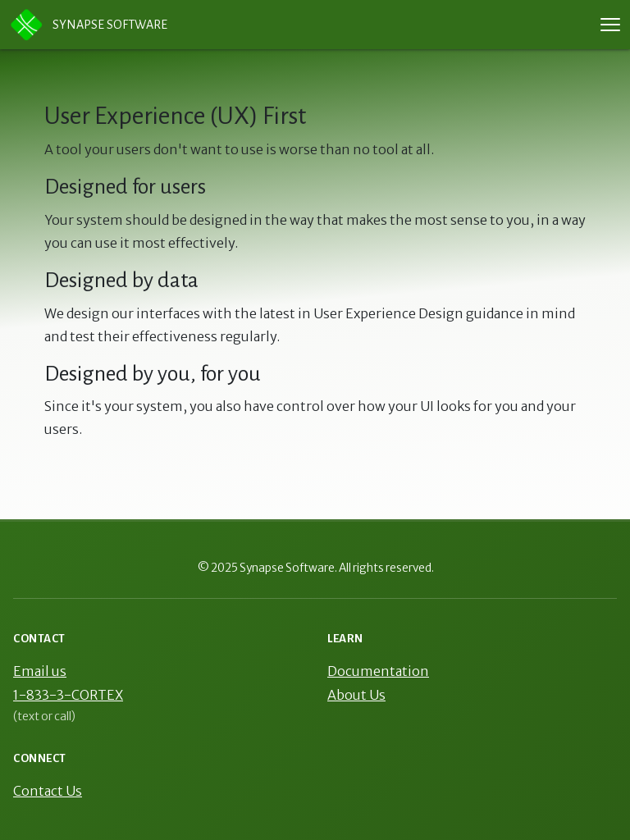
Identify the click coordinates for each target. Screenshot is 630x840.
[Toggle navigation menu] (610, 25)
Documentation (378, 671)
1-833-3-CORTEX (68, 695)
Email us (40, 671)
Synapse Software (89, 25)
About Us (356, 695)
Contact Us (48, 791)
